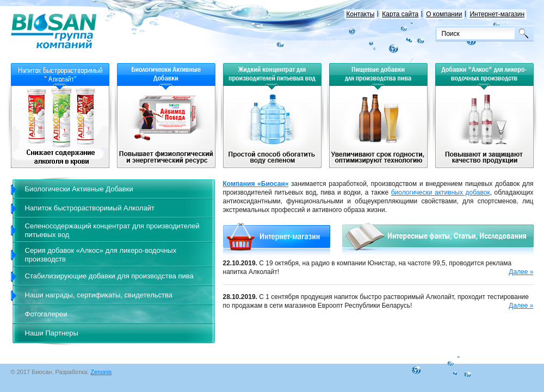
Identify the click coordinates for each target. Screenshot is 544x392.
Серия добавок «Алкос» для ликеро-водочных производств (101, 255)
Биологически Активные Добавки (79, 189)
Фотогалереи (46, 314)
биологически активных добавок (441, 192)
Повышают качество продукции (484, 127)
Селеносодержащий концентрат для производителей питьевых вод (112, 230)
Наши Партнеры (52, 333)
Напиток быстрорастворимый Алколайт (90, 208)
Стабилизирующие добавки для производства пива (109, 276)
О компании (445, 14)
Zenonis (101, 372)
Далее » (521, 272)
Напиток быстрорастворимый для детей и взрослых (60, 127)
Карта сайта (401, 14)
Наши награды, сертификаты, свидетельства (99, 295)
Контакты (361, 14)
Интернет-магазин (498, 14)
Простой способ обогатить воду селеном (272, 127)
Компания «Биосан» (256, 184)
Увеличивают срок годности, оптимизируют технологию (378, 127)
